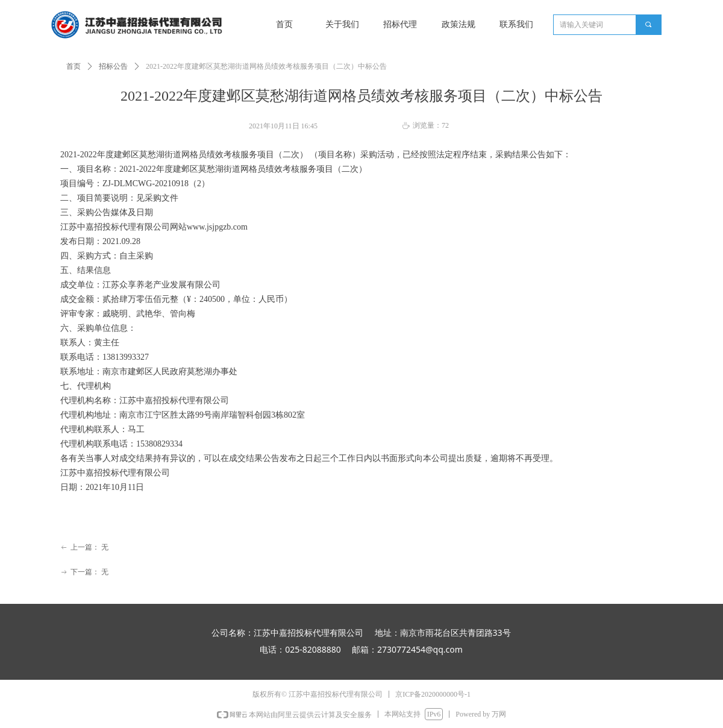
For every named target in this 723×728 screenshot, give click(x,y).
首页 (74, 66)
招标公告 (113, 66)
